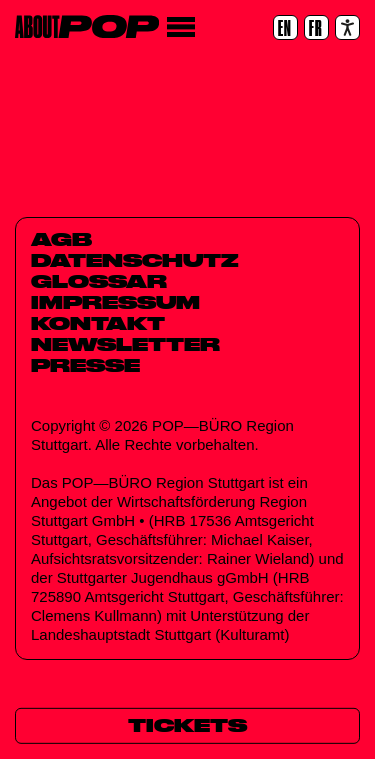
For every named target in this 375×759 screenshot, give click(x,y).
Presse (85, 365)
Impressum (115, 302)
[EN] (285, 27)
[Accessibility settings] (347, 27)
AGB (61, 239)
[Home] (87, 26)
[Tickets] (187, 726)
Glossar (99, 281)
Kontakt (98, 323)
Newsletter (125, 344)
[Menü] (180, 27)
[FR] (316, 27)
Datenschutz (135, 260)
